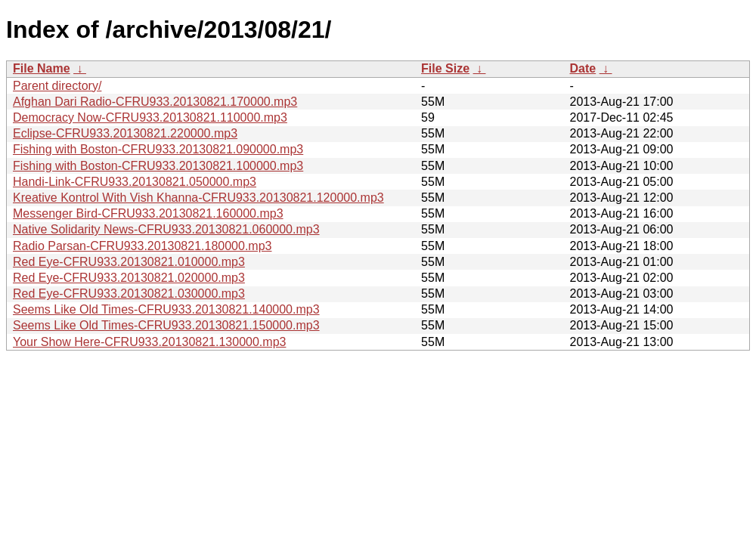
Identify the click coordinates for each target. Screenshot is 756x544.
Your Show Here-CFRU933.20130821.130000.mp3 (149, 342)
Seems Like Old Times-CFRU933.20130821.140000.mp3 (166, 309)
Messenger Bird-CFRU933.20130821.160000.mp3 (148, 213)
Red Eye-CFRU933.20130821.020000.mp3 (129, 278)
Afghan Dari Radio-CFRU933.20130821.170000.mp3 (155, 102)
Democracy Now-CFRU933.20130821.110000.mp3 (150, 117)
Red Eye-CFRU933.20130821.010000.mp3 (129, 262)
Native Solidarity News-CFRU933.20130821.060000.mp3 (166, 229)
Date (582, 68)
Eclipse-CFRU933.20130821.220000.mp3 (125, 133)
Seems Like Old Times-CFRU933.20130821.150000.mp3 (166, 325)
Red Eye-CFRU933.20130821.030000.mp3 (129, 294)
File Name (42, 68)
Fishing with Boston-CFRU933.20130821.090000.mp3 (158, 149)
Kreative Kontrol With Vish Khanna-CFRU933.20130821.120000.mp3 (198, 198)
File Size (445, 68)
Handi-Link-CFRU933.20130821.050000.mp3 (135, 182)
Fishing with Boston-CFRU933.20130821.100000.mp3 (158, 166)
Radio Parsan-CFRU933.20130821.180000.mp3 (142, 246)
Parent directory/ (57, 86)
